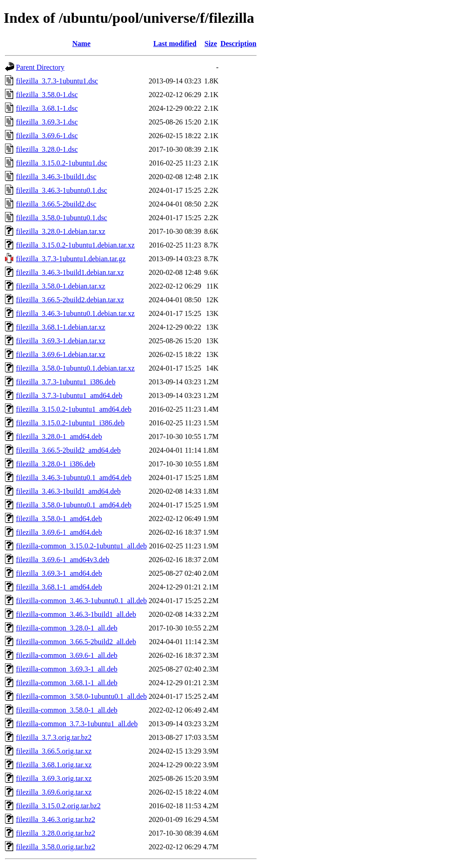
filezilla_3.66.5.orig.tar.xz (54, 751)
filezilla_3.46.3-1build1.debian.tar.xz (70, 272)
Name (82, 44)
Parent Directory (40, 67)
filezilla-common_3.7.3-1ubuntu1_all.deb (77, 724)
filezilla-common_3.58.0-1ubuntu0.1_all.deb (81, 696)
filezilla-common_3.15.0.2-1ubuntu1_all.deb (81, 546)
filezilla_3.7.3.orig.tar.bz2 (54, 737)
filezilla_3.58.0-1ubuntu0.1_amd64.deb (74, 505)
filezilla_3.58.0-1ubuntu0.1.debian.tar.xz (75, 368)
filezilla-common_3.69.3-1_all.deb (67, 669)
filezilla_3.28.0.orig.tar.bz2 (56, 833)
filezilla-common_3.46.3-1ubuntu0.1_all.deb (81, 601)
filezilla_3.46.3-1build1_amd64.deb (68, 491)
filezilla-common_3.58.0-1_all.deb (67, 710)
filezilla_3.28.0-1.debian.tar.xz (61, 231)
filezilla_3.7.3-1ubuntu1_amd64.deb (69, 395)
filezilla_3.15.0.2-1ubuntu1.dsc (62, 163)
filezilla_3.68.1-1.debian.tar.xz (61, 327)
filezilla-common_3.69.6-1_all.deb (67, 655)
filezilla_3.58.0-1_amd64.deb (59, 519)
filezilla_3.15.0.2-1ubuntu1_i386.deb (70, 423)
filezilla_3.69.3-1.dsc (47, 122)
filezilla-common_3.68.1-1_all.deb (67, 683)
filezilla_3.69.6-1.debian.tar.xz (61, 354)
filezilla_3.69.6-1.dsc (47, 136)
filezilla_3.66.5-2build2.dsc (56, 204)
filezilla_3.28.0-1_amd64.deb (59, 437)
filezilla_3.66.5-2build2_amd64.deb (68, 450)
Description (238, 44)
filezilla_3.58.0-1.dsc (47, 95)
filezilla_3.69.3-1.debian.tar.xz (61, 341)
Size (211, 44)
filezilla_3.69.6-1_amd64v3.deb (63, 560)
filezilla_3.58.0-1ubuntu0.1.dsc (62, 218)
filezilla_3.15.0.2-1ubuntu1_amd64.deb (74, 409)
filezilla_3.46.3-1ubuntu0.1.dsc (62, 190)
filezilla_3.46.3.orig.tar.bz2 (56, 819)
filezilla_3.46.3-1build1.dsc (56, 177)
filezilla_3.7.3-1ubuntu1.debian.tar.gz (71, 259)
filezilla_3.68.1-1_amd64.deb (59, 587)
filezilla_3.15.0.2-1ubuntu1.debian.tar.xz (75, 245)
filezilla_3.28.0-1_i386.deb (56, 464)
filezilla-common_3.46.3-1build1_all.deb (76, 614)
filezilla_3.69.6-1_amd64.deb (59, 532)
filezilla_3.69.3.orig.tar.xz (54, 778)
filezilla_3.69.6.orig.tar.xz (54, 792)
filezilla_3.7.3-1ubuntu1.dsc (57, 81)
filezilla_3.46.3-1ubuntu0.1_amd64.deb (74, 478)
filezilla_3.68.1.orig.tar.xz (54, 765)
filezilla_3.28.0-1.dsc (47, 149)
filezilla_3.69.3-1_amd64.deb (59, 573)
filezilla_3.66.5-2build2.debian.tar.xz (70, 300)
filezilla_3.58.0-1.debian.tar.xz (61, 286)
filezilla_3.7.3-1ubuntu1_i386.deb (66, 382)
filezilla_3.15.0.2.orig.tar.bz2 (58, 806)
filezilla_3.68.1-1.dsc (47, 108)
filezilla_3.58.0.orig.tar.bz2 (56, 847)
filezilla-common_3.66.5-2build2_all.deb (76, 642)
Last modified (175, 44)
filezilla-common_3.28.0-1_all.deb (67, 628)
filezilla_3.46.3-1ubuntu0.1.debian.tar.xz (75, 313)
